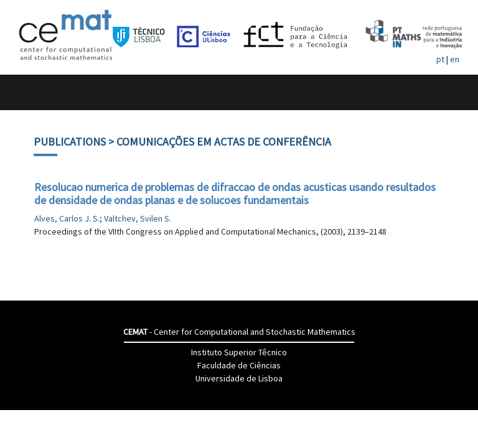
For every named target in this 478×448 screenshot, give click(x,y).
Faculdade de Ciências (239, 365)
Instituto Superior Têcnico (239, 352)
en (455, 59)
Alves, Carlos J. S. (67, 218)
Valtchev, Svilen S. (138, 218)
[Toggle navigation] (23, 92)
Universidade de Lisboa (239, 378)
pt (440, 59)
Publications (70, 142)
